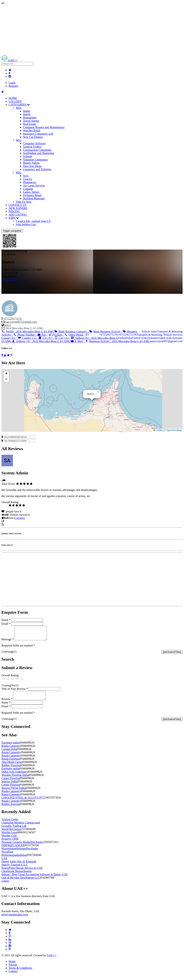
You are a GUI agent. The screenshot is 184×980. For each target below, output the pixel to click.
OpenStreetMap (174, 430)
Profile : (28, 331)
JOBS (14, 218)
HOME (13, 98)
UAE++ (51, 960)
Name (6, 620)
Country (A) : (28, 338)
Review (7, 703)
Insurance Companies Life (38, 134)
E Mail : (78, 341)
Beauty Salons (31, 163)
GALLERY (15, 101)
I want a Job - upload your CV (33, 221)
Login (12, 83)
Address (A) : (41, 341)
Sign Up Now (24, 202)
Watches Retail (32, 130)
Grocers (28, 179)
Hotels (27, 114)
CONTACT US (17, 205)
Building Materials (34, 198)
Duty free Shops (32, 166)
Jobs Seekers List (26, 224)
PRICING (14, 211)
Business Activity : (118, 341)
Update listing (13, 521)
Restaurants (30, 118)
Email (6, 624)
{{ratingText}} (10, 688)
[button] (98, 392)
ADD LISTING (18, 215)
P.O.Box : (56, 335)
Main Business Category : (72, 331)
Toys (26, 176)
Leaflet (158, 430)
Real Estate (29, 124)
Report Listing (12, 524)
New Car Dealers (33, 137)
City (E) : (46, 338)
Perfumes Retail (32, 195)
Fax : (42, 335)
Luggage (28, 189)
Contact (13, 975)
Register (13, 86)
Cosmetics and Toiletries (37, 169)
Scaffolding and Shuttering (38, 153)
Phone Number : (25, 335)
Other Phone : (75, 335)
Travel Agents (31, 121)
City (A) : (62, 338)
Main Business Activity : (106, 331)
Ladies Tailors (31, 192)
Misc (19, 108)
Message (8, 642)
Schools (28, 156)
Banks (27, 111)
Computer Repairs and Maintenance (44, 127)
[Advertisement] (92, 30)
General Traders (32, 147)
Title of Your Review (15, 691)
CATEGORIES (19, 105)
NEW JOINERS (18, 208)
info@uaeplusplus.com (15, 919)
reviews (20, 518)
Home (12, 966)
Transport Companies (35, 160)
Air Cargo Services (34, 185)
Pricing (13, 969)
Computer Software (34, 143)
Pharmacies (30, 182)
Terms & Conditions (20, 972)
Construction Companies (37, 150)
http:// (7, 325)
